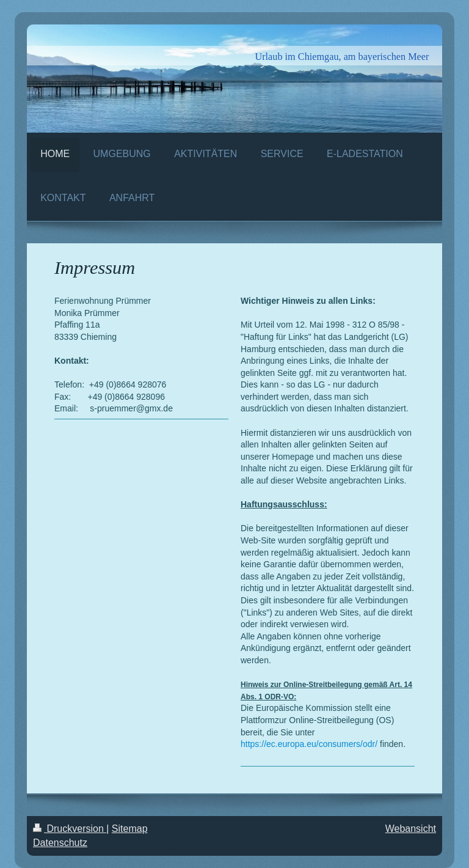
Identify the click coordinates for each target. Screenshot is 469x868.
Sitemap (130, 829)
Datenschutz (60, 843)
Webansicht (411, 829)
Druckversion (70, 829)
